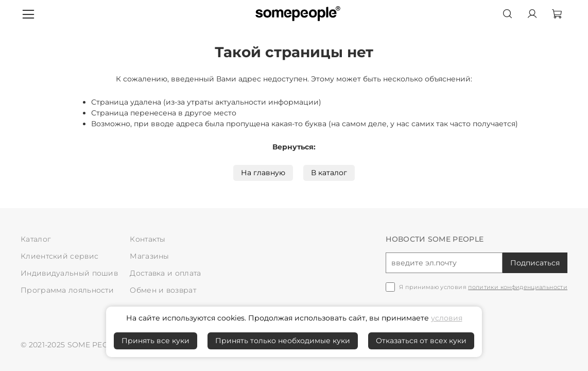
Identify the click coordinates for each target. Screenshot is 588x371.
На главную (263, 173)
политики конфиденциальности (518, 287)
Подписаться (535, 263)
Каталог (36, 239)
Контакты (148, 239)
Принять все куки (155, 341)
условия (447, 318)
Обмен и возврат (163, 290)
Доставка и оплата (165, 273)
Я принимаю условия (483, 287)
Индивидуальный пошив (69, 273)
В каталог (329, 173)
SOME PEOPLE (95, 345)
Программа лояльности (67, 290)
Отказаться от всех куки (421, 341)
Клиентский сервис (59, 256)
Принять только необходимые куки (283, 341)
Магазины (149, 256)
